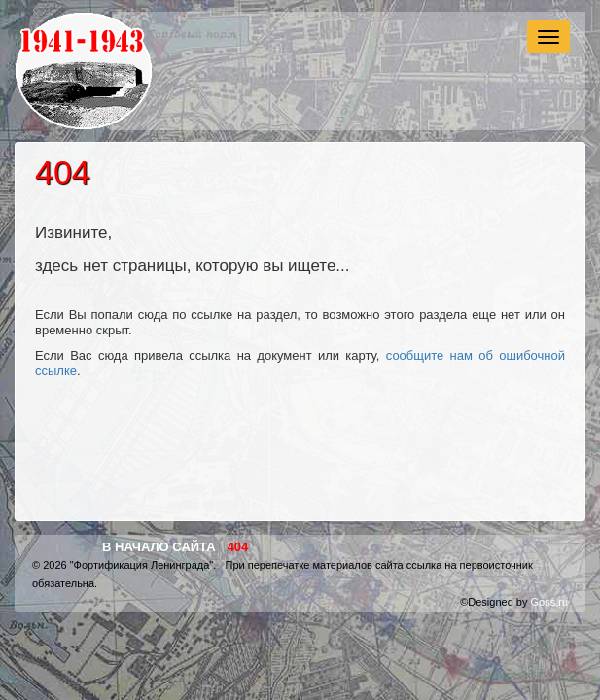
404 (238, 547)
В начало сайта (159, 547)
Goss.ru (549, 602)
